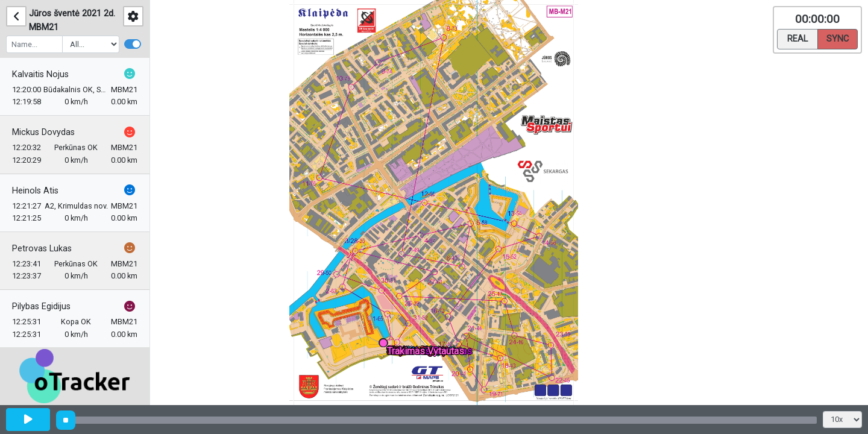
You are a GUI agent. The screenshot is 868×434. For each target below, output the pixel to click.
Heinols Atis (35, 191)
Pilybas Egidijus (41, 307)
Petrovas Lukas (42, 249)
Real (797, 38)
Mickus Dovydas (43, 132)
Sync (838, 38)
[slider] (66, 420)
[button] (385, 345)
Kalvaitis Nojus (40, 74)
